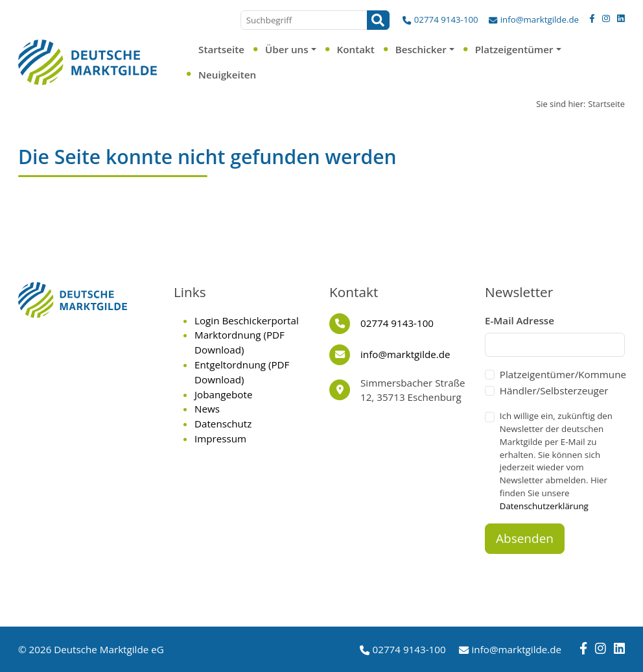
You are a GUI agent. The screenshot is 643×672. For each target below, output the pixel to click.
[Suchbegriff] (304, 20)
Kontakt (356, 49)
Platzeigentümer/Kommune (563, 374)
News (207, 409)
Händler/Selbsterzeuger (554, 390)
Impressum (220, 438)
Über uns (287, 49)
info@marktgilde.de (540, 19)
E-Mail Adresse (520, 320)
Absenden (525, 538)
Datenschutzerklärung (544, 506)
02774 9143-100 (446, 19)
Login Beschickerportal (247, 320)
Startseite (221, 49)
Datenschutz (223, 424)
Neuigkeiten (227, 75)
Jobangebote (223, 394)
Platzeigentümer (514, 49)
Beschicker (421, 49)
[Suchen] (378, 20)
